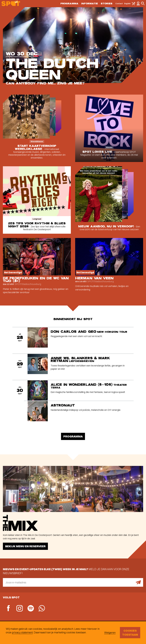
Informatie (90, 4)
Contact (119, 4)
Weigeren (110, 633)
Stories (107, 4)
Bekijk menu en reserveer (25, 546)
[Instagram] (20, 609)
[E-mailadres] (73, 582)
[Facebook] (8, 609)
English (127, 4)
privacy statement (22, 632)
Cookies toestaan (130, 633)
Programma (69, 4)
